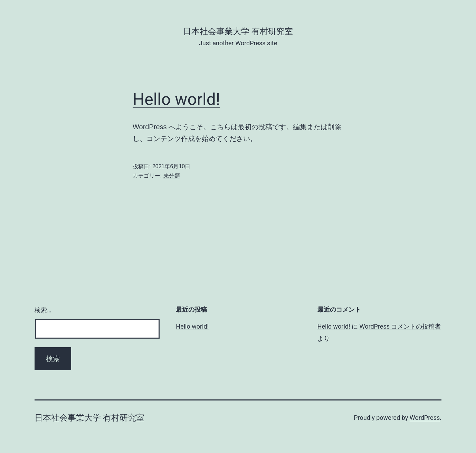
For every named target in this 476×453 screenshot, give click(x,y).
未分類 (172, 176)
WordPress (425, 418)
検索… (43, 310)
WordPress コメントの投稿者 (400, 326)
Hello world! (176, 99)
